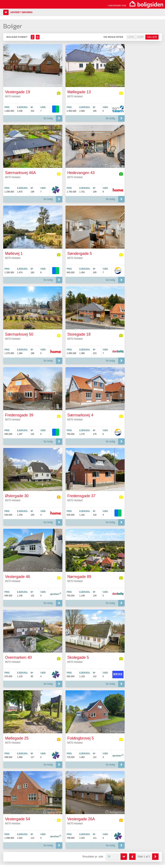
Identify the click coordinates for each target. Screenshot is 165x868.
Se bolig (48, 118)
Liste (131, 37)
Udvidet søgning (21, 12)
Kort (141, 37)
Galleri (152, 37)
